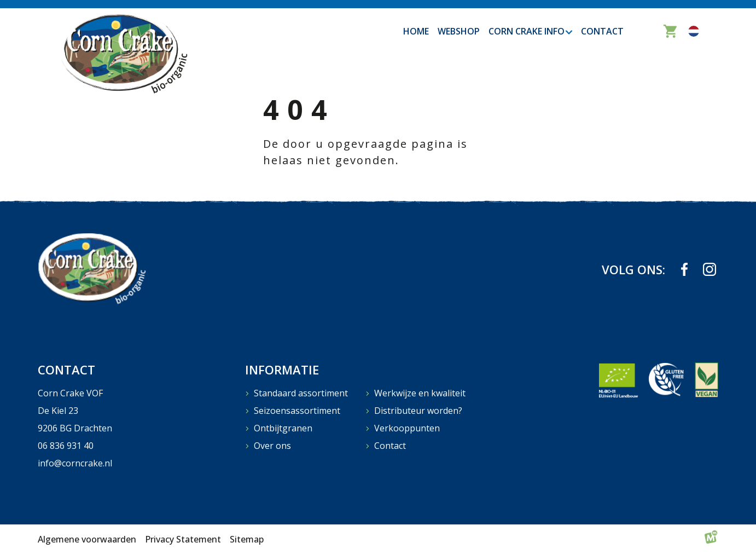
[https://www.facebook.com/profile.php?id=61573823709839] (684, 269)
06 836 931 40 (66, 446)
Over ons (272, 446)
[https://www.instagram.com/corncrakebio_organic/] (710, 269)
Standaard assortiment (301, 393)
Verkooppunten (407, 428)
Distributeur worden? (418, 411)
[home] (123, 53)
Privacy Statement (183, 539)
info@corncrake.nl (75, 463)
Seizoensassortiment (297, 411)
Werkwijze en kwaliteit (420, 393)
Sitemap (247, 539)
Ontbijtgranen (283, 428)
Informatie (282, 370)
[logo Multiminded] (711, 539)
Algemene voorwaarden (87, 539)
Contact (390, 446)
